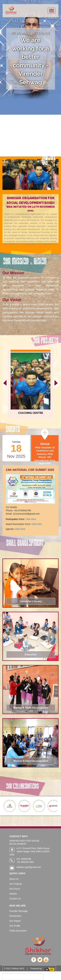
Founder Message (19, 911)
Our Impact (15, 921)
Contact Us (15, 899)
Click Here (31, 519)
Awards (13, 894)
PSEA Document (18, 931)
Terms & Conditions (33, 977)
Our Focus (15, 889)
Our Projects (16, 884)
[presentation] (5, 383)
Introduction (15, 916)
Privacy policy (10, 977)
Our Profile (15, 926)
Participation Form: (16, 519)
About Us (14, 879)
